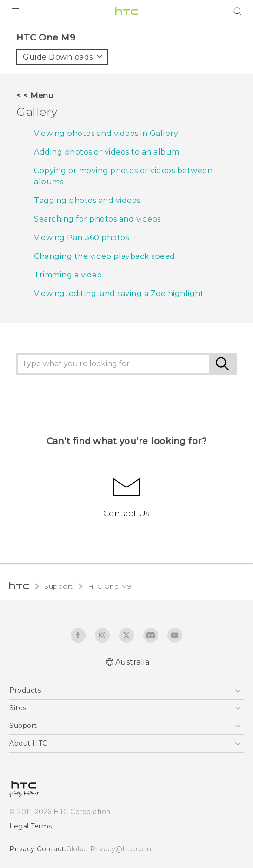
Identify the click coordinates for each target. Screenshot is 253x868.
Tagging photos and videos (87, 200)
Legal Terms (31, 826)
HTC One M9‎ (110, 586)
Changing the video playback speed (105, 256)
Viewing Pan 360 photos (81, 238)
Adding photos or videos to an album (107, 152)
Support (59, 586)
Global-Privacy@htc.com (109, 849)
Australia (133, 662)
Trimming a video (68, 275)
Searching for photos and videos (97, 219)
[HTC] (126, 11)
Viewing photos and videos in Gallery (106, 133)
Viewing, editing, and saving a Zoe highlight (119, 293)
